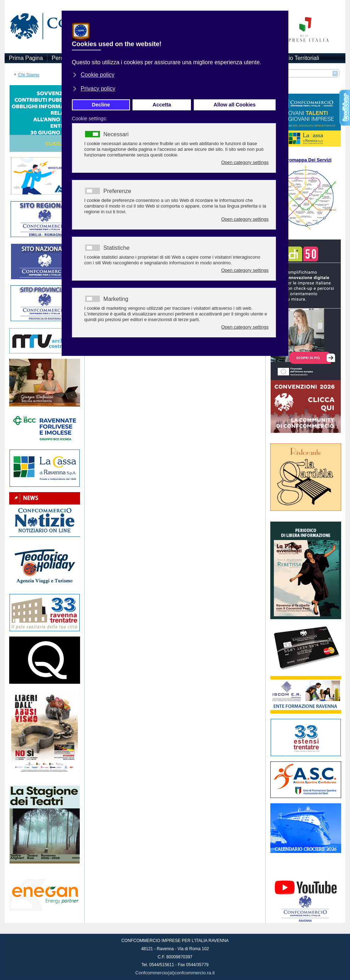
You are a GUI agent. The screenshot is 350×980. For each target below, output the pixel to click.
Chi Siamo (29, 75)
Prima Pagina (26, 58)
